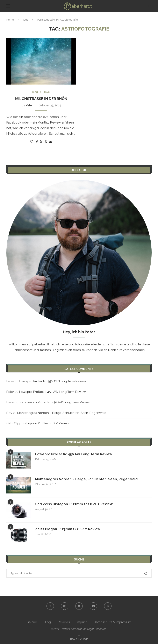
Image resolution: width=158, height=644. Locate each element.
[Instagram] (65, 606)
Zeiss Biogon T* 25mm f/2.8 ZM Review (68, 529)
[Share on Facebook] (37, 142)
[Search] (150, 6)
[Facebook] (50, 606)
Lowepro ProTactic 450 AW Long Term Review (53, 381)
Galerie (32, 622)
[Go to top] (79, 639)
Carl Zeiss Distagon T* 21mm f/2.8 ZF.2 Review (74, 504)
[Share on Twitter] (41, 142)
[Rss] (108, 606)
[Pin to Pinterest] (46, 142)
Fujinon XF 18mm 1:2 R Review (48, 423)
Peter (29, 105)
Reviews (64, 622)
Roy (9, 413)
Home (10, 20)
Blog (47, 622)
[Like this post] (32, 142)
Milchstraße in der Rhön (41, 99)
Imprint (82, 622)
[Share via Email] (51, 142)
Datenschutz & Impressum (113, 622)
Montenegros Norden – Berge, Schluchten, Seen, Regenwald (62, 413)
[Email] (93, 606)
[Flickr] (79, 606)
